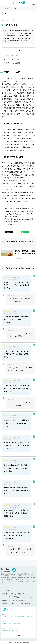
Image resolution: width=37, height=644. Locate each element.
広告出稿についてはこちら (10, 603)
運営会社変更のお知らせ (10, 631)
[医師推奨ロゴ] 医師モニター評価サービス (14, 594)
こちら (30, 222)
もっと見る (17, 635)
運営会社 (5, 600)
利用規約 (16, 597)
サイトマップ (6, 597)
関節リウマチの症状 (12, 55)
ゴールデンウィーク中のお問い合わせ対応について (18, 616)
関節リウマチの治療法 (13, 63)
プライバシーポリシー (29, 597)
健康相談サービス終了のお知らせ (13, 623)
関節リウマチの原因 (12, 59)
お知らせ (7, 609)
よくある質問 (6, 591)
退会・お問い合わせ (26, 603)
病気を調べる (9, 8)
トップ (2, 8)
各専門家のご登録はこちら (19, 600)
